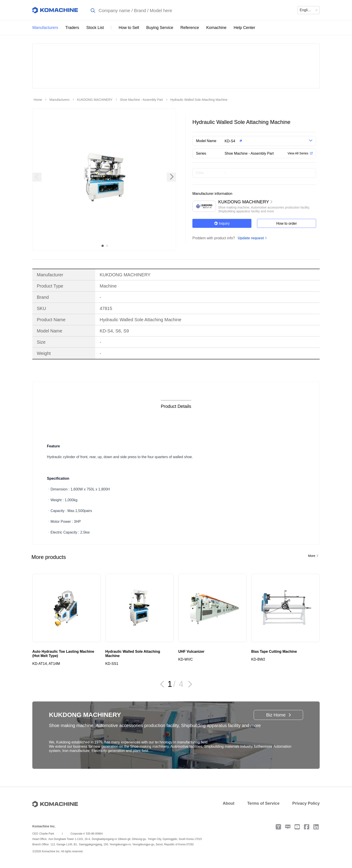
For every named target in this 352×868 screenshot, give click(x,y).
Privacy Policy (306, 803)
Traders (72, 28)
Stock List (95, 28)
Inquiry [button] (222, 223)
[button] (262, 141)
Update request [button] (251, 238)
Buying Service (160, 28)
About (229, 803)
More (312, 556)
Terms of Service (263, 803)
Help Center (244, 28)
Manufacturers (45, 28)
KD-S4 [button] (230, 141)
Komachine (216, 28)
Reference (190, 28)
